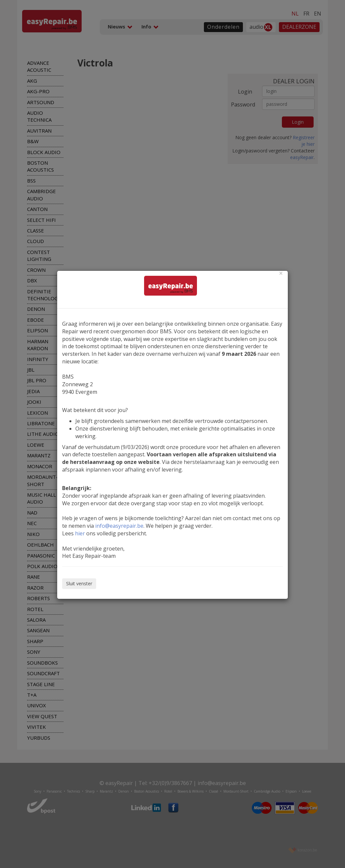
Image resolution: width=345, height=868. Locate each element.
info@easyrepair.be (119, 526)
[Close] (281, 273)
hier (80, 533)
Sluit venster (79, 583)
